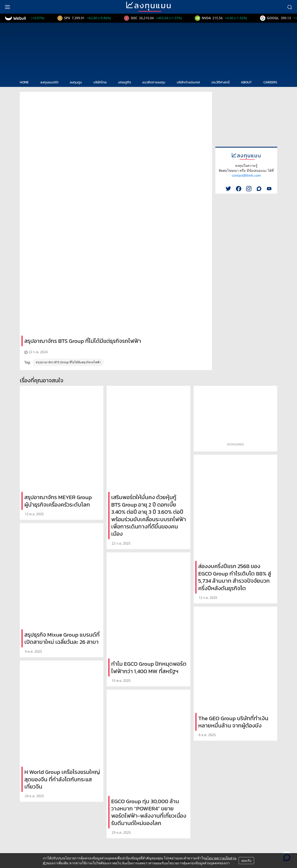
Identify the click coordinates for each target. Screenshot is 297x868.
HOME (24, 82)
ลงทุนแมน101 (49, 82)
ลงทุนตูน (76, 82)
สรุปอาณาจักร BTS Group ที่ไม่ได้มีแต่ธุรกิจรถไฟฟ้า (68, 362)
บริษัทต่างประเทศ (188, 82)
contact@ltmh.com (246, 175)
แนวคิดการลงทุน (154, 82)
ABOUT (246, 82)
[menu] (7, 7)
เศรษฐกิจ (125, 82)
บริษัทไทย (100, 82)
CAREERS (270, 82)
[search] (290, 7)
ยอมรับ (246, 861)
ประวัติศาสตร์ (220, 82)
